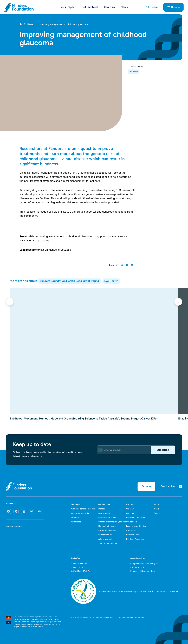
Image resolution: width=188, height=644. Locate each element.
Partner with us (105, 535)
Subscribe (163, 450)
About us (130, 504)
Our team (130, 509)
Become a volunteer (107, 530)
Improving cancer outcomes (83, 509)
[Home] (21, 24)
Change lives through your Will (112, 522)
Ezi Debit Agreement (135, 539)
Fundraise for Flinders (108, 517)
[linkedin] (8, 512)
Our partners (132, 522)
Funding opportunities (136, 526)
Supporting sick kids (80, 513)
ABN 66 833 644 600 (105, 617)
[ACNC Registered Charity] (83, 603)
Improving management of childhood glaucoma (63, 24)
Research (75, 517)
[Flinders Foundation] (19, 7)
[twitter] (31, 512)
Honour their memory (108, 526)
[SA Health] (9, 535)
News (124, 7)
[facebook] (16, 512)
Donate (173, 7)
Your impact (76, 504)
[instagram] (24, 512)
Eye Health (111, 281)
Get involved (104, 504)
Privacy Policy (132, 535)
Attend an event (105, 539)
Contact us (131, 530)
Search (157, 513)
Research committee (135, 517)
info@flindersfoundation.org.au (144, 564)
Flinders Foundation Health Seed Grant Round (69, 281)
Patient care (76, 522)
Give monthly (104, 513)
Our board (131, 513)
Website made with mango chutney (131, 617)
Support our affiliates (108, 543)
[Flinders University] (9, 546)
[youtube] (39, 512)
